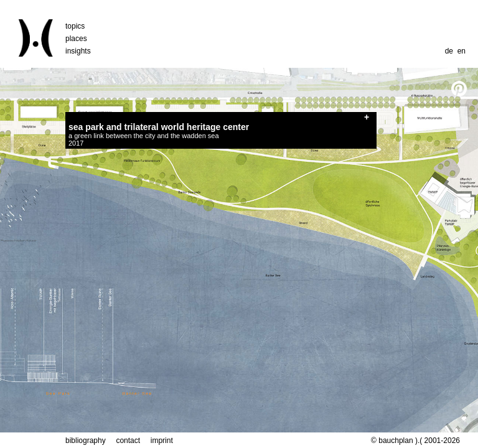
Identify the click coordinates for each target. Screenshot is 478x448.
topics (75, 26)
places (76, 39)
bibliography (86, 441)
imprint (162, 441)
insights (78, 51)
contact (128, 441)
